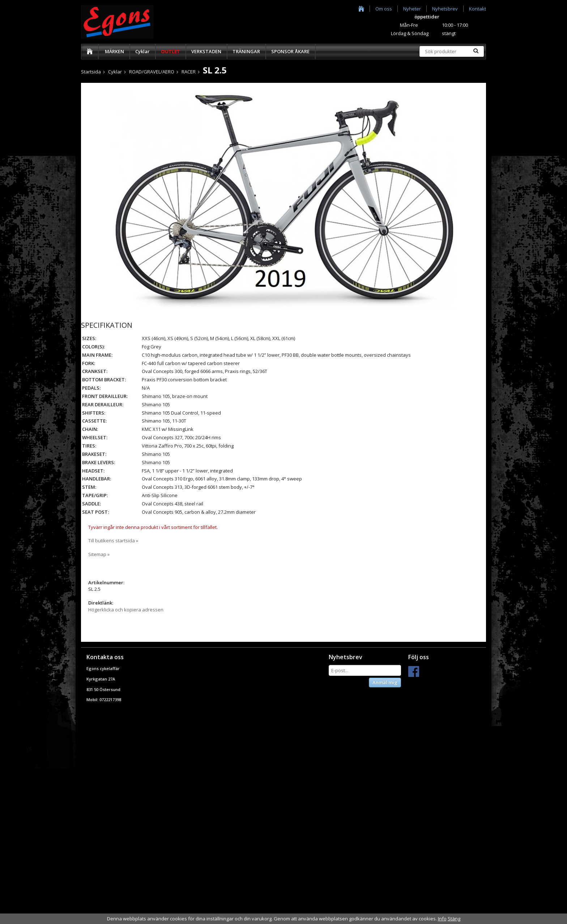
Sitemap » (99, 554)
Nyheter (412, 9)
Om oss (384, 9)
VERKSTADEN (206, 51)
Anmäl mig (385, 682)
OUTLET (170, 51)
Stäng (454, 919)
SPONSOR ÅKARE (290, 51)
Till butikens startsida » (113, 541)
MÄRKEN (114, 51)
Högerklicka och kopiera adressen (126, 610)
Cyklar (142, 51)
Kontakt (478, 9)
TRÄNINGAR (246, 51)
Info (442, 919)
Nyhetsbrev (445, 9)
